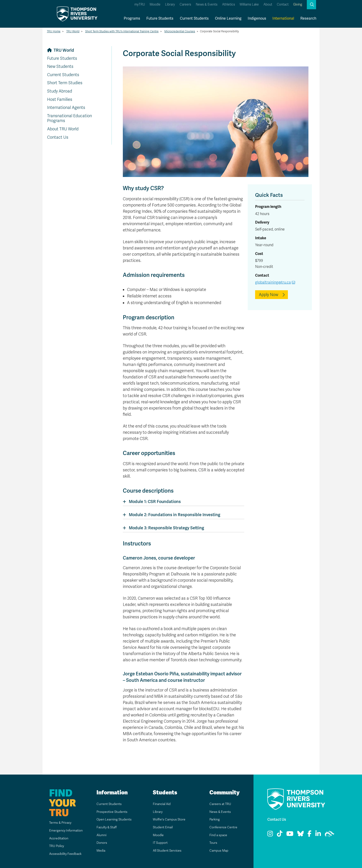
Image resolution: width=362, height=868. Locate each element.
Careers (185, 4)
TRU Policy (51, 846)
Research (308, 18)
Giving (298, 4)
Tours (212, 843)
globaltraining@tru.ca (273, 282)
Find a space (218, 835)
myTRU (140, 4)
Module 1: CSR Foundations (155, 501)
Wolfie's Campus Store (170, 819)
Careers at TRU (220, 804)
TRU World (73, 31)
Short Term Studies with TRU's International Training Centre (122, 31)
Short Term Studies (65, 83)
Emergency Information (61, 830)
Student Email (163, 827)
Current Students (194, 18)
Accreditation (53, 838)
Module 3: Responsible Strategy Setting (166, 528)
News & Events (207, 4)
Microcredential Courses (180, 31)
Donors (101, 843)
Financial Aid (162, 804)
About (268, 4)
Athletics (229, 4)
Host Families (60, 99)
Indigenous (257, 18)
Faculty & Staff (107, 827)
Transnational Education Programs (69, 118)
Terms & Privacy (55, 823)
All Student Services (168, 850)
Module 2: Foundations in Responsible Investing (175, 515)
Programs (132, 18)
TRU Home (54, 31)
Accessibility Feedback (61, 854)
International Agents (66, 108)
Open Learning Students (115, 819)
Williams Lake (249, 4)
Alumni (101, 835)
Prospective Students (113, 812)
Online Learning (228, 18)
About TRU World (63, 129)
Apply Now (268, 295)
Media (100, 850)
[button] (311, 5)
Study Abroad (60, 91)
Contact (283, 4)
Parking (214, 819)
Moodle (155, 4)
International (283, 18)
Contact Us (58, 137)
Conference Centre (224, 827)
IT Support (160, 843)
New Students (60, 66)
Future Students (160, 18)
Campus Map (219, 850)
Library (170, 4)
